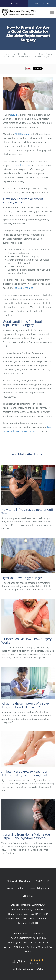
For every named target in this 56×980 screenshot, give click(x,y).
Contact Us (28, 896)
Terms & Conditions (17, 888)
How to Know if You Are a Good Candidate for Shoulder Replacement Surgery (28, 55)
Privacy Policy (42, 881)
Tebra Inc (27, 881)
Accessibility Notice (40, 888)
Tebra (41, 969)
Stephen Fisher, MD (11, 54)
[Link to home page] (24, 12)
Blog (26, 54)
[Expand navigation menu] (52, 12)
